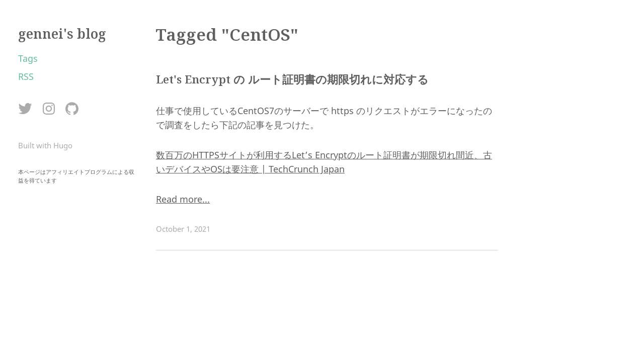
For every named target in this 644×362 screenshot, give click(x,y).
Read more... (183, 199)
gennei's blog (62, 34)
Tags (28, 58)
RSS (26, 76)
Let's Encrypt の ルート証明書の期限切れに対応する (292, 79)
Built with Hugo (45, 145)
